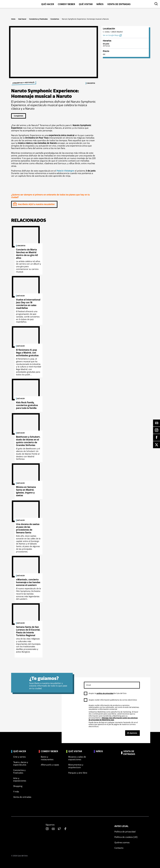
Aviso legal (121, 826)
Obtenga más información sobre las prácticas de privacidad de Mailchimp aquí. (113, 719)
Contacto (119, 848)
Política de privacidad (125, 832)
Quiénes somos (122, 843)
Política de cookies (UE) (126, 837)
